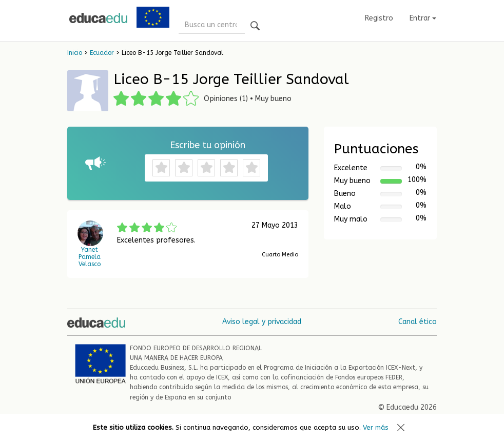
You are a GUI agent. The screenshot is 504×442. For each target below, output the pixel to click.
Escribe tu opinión (208, 145)
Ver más (376, 427)
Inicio (75, 53)
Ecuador (102, 53)
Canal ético (418, 322)
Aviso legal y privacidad (262, 322)
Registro (379, 18)
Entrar (423, 18)
